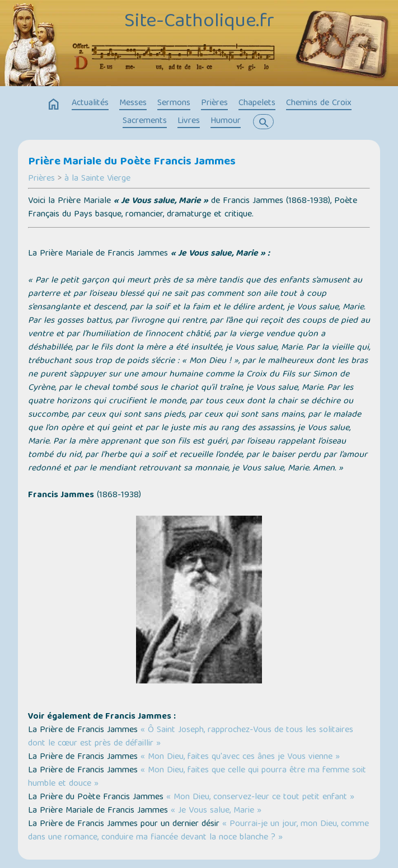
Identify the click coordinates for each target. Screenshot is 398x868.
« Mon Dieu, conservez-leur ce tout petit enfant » (260, 798)
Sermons (174, 103)
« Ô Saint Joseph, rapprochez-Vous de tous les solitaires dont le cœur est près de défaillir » (191, 737)
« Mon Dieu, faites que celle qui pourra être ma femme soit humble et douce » (197, 777)
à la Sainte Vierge (97, 179)
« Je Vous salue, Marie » (216, 811)
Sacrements (145, 121)
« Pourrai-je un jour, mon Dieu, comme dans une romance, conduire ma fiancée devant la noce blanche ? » (198, 831)
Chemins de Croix (319, 103)
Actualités (90, 103)
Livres (189, 121)
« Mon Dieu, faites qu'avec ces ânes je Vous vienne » (240, 757)
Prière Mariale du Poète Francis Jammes (132, 162)
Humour (226, 121)
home (54, 105)
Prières (214, 103)
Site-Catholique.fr (199, 22)
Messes (133, 103)
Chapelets (257, 103)
